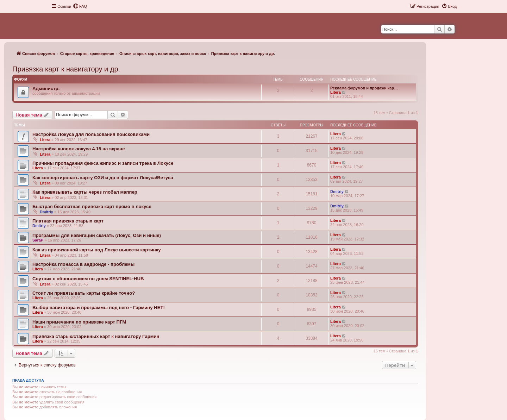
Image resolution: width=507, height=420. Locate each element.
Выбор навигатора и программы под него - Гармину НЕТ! (99, 308)
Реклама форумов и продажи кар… (364, 88)
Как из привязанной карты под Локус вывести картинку (97, 250)
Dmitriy (337, 192)
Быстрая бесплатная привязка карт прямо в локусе (92, 206)
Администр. (46, 89)
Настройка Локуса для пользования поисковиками (91, 134)
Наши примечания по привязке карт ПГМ (79, 322)
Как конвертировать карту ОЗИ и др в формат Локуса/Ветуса (103, 178)
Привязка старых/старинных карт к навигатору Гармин (96, 336)
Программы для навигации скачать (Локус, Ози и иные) (97, 235)
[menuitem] (80, 6)
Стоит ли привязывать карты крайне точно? (84, 293)
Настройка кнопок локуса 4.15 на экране (79, 149)
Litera (336, 92)
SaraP (38, 240)
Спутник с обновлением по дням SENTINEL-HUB (88, 279)
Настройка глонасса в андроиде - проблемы (83, 264)
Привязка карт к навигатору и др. (66, 69)
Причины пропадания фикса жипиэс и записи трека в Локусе (103, 163)
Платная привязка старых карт (68, 221)
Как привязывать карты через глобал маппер (85, 192)
